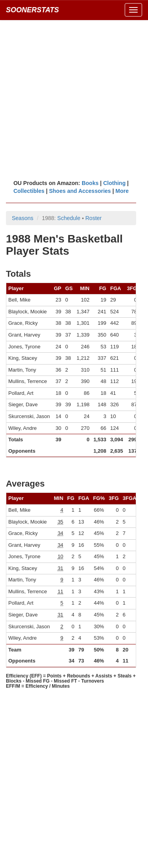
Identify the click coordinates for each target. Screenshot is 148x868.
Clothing (114, 183)
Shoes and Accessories (80, 191)
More (122, 191)
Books (90, 183)
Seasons (22, 218)
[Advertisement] (74, 99)
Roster (93, 218)
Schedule (69, 218)
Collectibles (29, 191)
